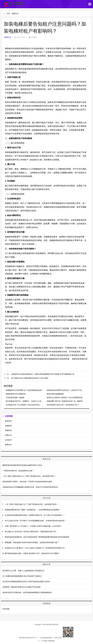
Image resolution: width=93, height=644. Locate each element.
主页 (8, 13)
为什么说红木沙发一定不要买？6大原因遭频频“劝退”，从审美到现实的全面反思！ (35, 520)
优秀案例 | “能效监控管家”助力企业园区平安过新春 (22, 587)
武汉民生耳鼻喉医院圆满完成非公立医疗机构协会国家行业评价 (26, 581)
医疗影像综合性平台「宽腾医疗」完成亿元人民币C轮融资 (27, 401)
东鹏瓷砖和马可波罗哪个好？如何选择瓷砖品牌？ (24, 390)
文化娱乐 (8, 440)
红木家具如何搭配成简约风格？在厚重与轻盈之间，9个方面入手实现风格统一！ (35, 515)
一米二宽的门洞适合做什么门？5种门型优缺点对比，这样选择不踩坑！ (29, 476)
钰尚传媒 (6, 609)
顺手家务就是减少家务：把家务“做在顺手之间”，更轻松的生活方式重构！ (32, 553)
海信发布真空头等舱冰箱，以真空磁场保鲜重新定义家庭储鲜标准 (27, 592)
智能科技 (8, 430)
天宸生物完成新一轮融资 (15, 397)
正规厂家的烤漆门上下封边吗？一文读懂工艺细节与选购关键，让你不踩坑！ (34, 526)
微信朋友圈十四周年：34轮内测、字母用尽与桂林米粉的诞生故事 (27, 481)
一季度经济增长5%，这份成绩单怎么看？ (18, 470)
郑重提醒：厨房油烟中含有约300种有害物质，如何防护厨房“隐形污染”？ (32, 542)
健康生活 (15, 13)
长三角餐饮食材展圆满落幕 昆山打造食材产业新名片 (22, 576)
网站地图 (51, 641)
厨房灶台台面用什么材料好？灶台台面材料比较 (65, 397)
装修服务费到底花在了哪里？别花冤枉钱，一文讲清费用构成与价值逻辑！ (33, 509)
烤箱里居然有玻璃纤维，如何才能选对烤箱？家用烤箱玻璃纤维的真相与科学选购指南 (37, 537)
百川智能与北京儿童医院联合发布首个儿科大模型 (30, 378)
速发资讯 (8, 421)
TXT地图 (45, 641)
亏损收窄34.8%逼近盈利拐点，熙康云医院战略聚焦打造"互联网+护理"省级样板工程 (43, 374)
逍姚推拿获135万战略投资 (16, 394)
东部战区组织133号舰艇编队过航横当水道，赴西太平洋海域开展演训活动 (30, 487)
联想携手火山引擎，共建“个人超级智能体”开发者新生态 (23, 570)
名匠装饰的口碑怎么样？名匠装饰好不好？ (63, 405)
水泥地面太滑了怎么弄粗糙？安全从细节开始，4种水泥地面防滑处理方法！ (34, 405)
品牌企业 (8, 435)
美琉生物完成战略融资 (55, 394)
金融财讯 (8, 426)
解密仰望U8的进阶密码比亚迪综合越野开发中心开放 (22, 465)
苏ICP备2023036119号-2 (27, 637)
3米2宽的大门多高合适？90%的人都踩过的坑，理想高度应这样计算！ (31, 531)
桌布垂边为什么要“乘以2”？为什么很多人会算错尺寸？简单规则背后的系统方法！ (35, 548)
